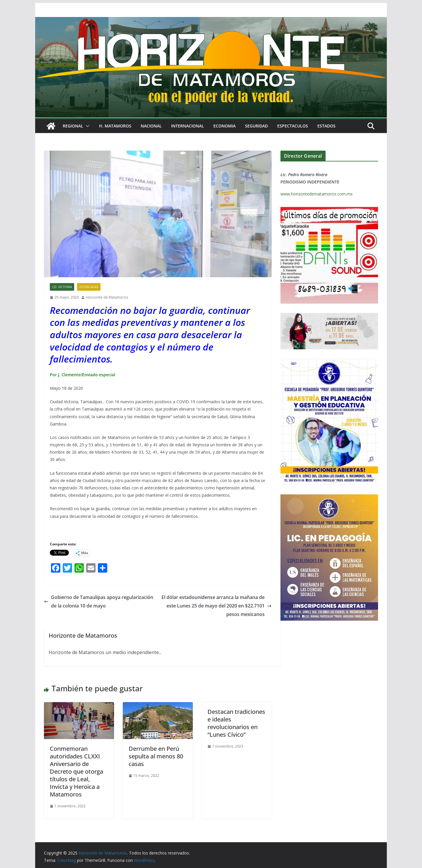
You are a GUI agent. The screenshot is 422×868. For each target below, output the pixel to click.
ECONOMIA (224, 126)
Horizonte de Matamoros (107, 297)
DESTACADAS (89, 287)
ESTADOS (326, 126)
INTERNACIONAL (188, 126)
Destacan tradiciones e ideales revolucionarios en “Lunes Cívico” (236, 723)
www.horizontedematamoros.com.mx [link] (316, 194)
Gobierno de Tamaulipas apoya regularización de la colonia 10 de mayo (99, 601)
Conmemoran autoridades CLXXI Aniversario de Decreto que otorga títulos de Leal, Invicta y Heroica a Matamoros (76, 771)
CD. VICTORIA (62, 287)
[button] (86, 126)
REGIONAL (73, 126)
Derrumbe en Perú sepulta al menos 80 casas (156, 756)
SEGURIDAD (256, 126)
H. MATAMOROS (115, 126)
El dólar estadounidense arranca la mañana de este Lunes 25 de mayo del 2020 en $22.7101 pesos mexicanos (217, 606)
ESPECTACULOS (293, 126)
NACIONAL (151, 126)
